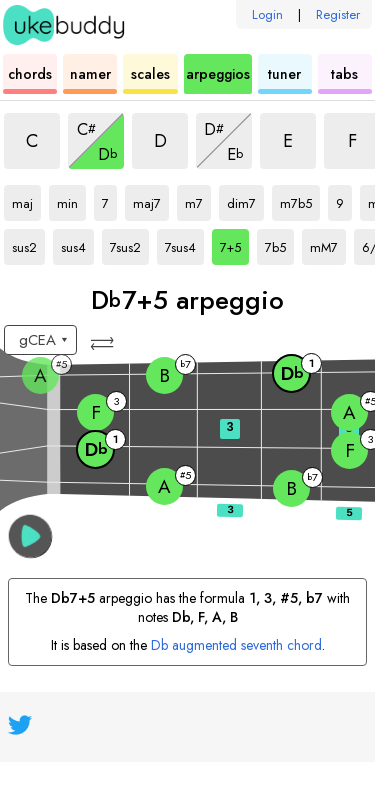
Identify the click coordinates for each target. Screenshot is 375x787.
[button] (104, 343)
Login (267, 14)
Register (338, 14)
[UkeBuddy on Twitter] (20, 725)
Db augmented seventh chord (236, 645)
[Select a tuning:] (40, 340)
